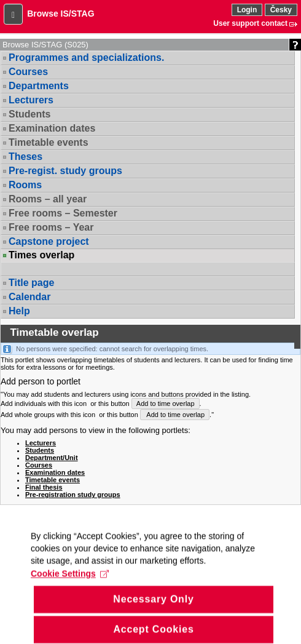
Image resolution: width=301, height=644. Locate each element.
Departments (39, 86)
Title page (31, 283)
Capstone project (49, 241)
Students (29, 114)
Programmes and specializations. (86, 58)
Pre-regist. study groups (65, 171)
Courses (28, 72)
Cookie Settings (70, 586)
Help (19, 311)
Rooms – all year (48, 199)
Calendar (29, 297)
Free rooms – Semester (63, 213)
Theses (25, 157)
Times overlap (41, 255)
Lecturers (31, 100)
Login (247, 10)
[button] (13, 14)
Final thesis (44, 487)
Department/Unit (52, 458)
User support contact (250, 23)
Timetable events (49, 142)
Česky (281, 10)
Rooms (25, 185)
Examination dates (52, 128)
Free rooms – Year (51, 227)
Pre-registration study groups (73, 495)
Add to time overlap (166, 403)
